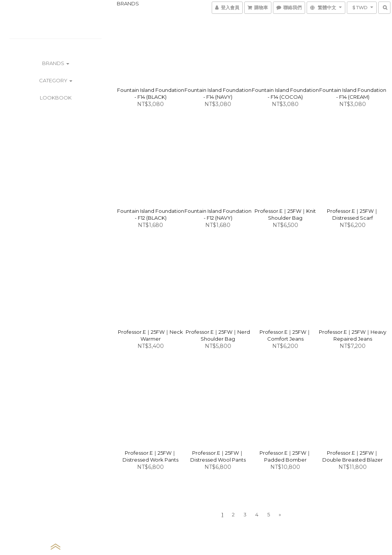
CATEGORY (56, 80)
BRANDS (56, 63)
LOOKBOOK (56, 98)
